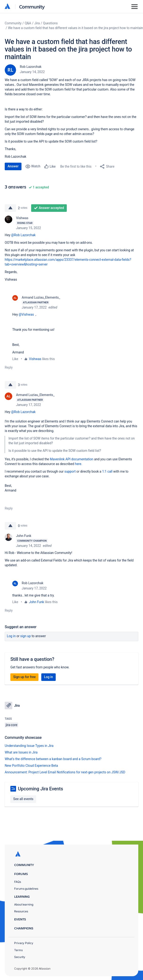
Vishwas (22, 218)
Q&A (28, 23)
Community (32, 7)
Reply (9, 367)
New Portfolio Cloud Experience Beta (31, 766)
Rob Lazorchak (31, 67)
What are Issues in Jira (21, 752)
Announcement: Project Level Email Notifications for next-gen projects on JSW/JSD (65, 772)
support (70, 471)
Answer (13, 166)
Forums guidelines (26, 889)
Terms (18, 950)
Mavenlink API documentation (71, 459)
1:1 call (107, 471)
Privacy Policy (24, 943)
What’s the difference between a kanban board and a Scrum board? (53, 759)
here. (79, 464)
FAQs (18, 882)
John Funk (24, 536)
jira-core (11, 725)
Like (15, 359)
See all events (23, 799)
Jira (37, 23)
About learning (24, 904)
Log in (11, 636)
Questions (50, 23)
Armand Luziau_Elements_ (41, 297)
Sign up (26, 636)
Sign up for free (24, 677)
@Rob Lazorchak (23, 235)
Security (20, 957)
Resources (21, 911)
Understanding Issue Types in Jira (29, 746)
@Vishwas (26, 314)
